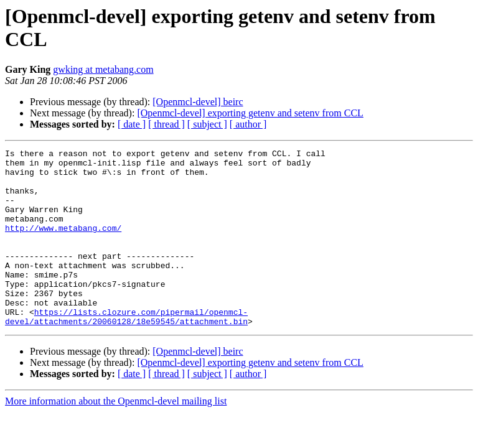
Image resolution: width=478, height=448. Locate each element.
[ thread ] (166, 124)
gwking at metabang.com (103, 69)
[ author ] (248, 124)
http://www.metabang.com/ (63, 245)
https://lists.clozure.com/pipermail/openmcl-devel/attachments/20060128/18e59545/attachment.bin (126, 351)
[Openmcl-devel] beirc (198, 102)
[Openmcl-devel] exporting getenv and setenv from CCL (250, 113)
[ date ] (132, 124)
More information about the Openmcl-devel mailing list (116, 436)
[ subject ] (207, 124)
